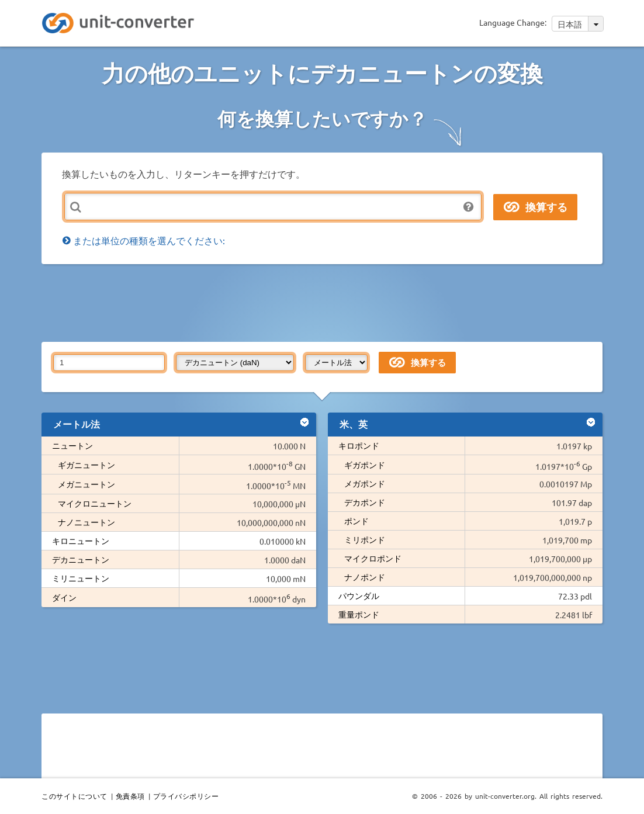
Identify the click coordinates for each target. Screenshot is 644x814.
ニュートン (72, 445)
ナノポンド (365, 577)
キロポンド (359, 445)
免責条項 (130, 796)
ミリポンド (365, 539)
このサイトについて (75, 796)
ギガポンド (365, 465)
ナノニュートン (86, 522)
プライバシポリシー (186, 796)
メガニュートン (86, 484)
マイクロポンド (373, 558)
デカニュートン (81, 559)
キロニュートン (81, 541)
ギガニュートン (86, 465)
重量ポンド (359, 614)
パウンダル (359, 595)
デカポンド (365, 502)
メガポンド (365, 483)
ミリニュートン (81, 578)
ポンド (356, 521)
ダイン (64, 597)
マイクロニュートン (95, 503)
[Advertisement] (325, 302)
